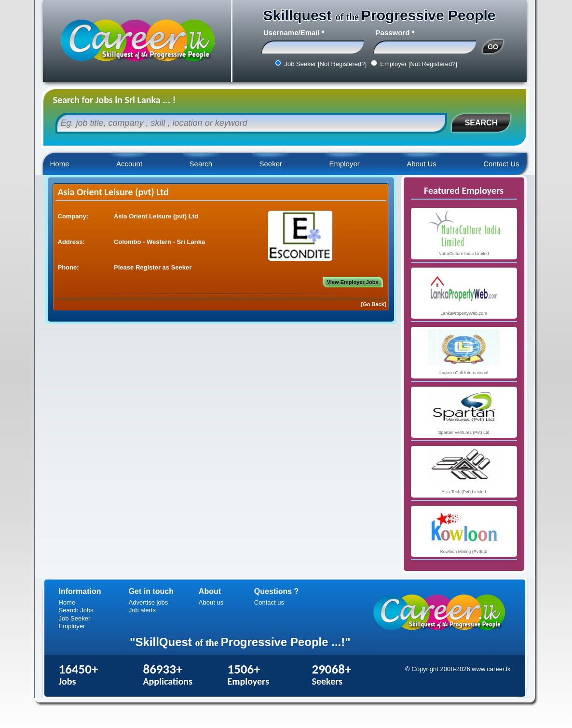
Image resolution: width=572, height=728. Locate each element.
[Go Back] (374, 304)
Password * (395, 33)
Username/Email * (294, 33)
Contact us (269, 602)
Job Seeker (75, 618)
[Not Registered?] (342, 64)
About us (211, 602)
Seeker (271, 164)
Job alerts (142, 610)
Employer (344, 164)
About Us (422, 164)
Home (60, 164)
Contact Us (501, 164)
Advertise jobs (149, 602)
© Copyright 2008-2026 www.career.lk (458, 669)
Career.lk (137, 41)
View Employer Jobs (353, 282)
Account (129, 164)
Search (201, 164)
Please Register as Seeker (153, 267)
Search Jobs (76, 610)
